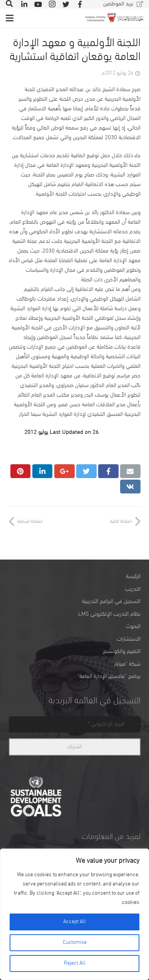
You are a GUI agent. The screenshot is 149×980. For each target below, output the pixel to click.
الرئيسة (133, 577)
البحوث (133, 627)
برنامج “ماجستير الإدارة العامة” (109, 677)
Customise (75, 943)
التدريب (133, 589)
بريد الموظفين (118, 4)
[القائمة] (10, 18)
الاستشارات (129, 639)
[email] (75, 724)
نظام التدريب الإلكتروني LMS (109, 614)
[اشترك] (75, 747)
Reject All (75, 963)
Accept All (74, 922)
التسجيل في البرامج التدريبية (111, 602)
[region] (74, 914)
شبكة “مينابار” (126, 664)
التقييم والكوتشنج (122, 652)
